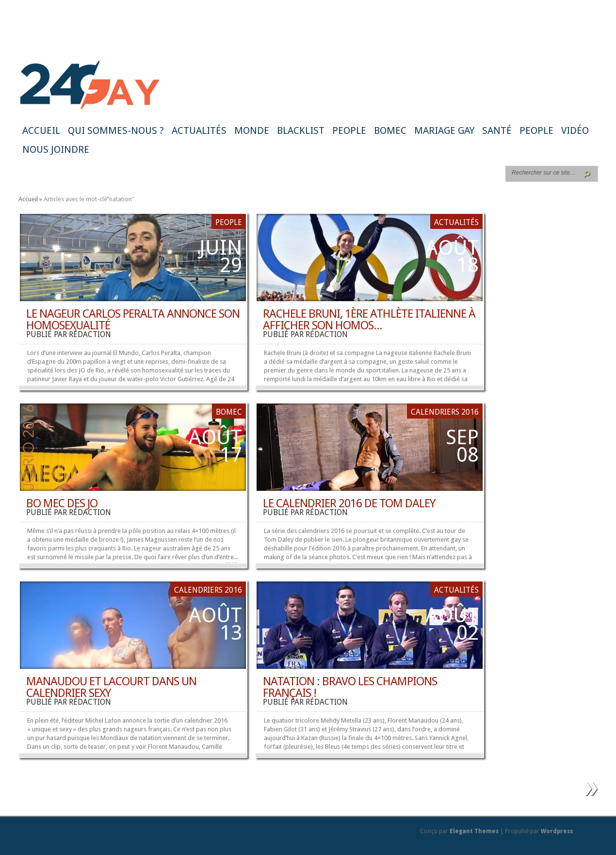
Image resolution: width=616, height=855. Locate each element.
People (349, 130)
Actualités (199, 130)
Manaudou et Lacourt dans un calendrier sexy (111, 687)
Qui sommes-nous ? (116, 130)
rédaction (90, 334)
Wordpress (557, 831)
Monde (252, 130)
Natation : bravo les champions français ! (350, 687)
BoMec (390, 130)
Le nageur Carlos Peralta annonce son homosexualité (133, 320)
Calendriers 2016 (445, 412)
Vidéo (575, 130)
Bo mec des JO (62, 503)
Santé (497, 130)
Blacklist (301, 130)
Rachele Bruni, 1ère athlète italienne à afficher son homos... (369, 320)
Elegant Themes (474, 831)
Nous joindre (56, 149)
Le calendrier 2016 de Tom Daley (349, 503)
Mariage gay (444, 130)
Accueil (41, 130)
